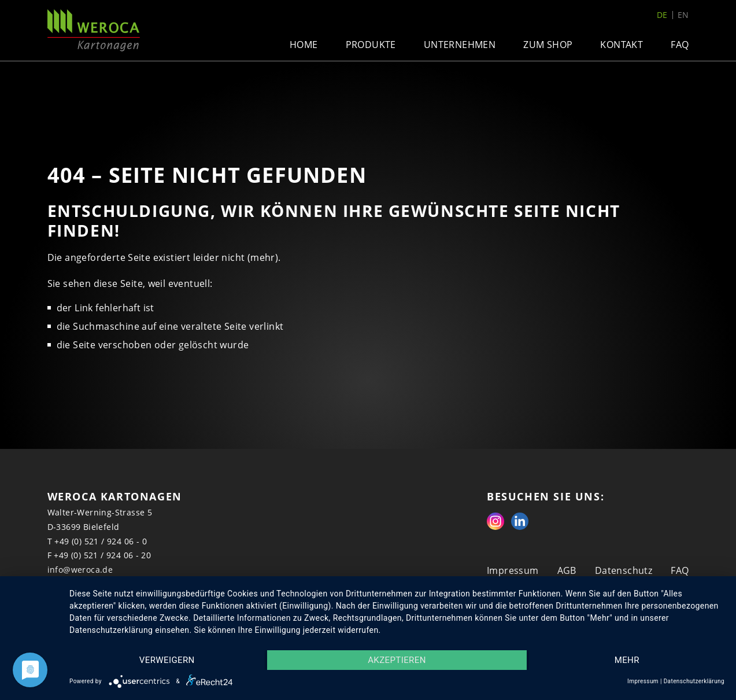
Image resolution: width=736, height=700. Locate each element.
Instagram (495, 521)
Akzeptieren (397, 660)
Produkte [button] (371, 45)
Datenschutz (624, 570)
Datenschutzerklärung (694, 681)
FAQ (680, 45)
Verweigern (167, 660)
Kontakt (622, 45)
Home (304, 45)
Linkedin (520, 521)
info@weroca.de (80, 570)
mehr (627, 660)
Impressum (513, 570)
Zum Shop (548, 45)
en (683, 15)
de (662, 15)
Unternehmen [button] (460, 45)
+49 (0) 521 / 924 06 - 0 (101, 541)
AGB (567, 570)
